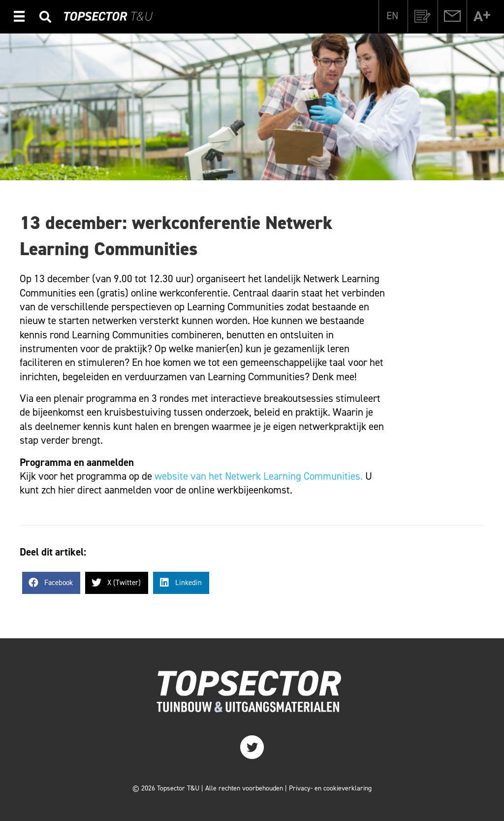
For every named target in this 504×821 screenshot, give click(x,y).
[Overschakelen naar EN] (392, 16)
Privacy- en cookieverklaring (330, 788)
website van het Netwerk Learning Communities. (259, 476)
